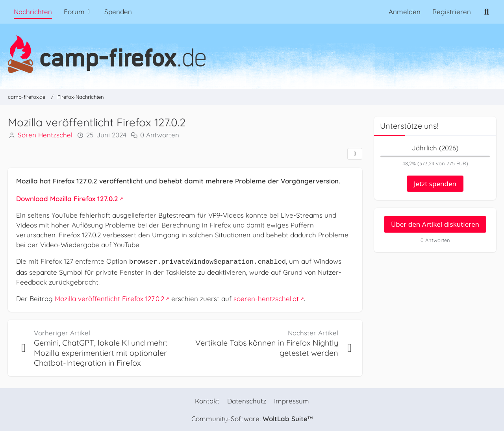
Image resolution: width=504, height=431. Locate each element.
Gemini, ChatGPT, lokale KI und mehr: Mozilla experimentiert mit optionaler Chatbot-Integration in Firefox (101, 352)
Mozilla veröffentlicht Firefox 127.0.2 (109, 298)
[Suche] (486, 12)
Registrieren (452, 12)
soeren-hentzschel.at (266, 298)
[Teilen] (355, 154)
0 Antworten (160, 135)
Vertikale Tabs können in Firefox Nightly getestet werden (267, 347)
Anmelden (405, 12)
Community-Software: (252, 418)
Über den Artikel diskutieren (435, 224)
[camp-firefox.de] (252, 54)
